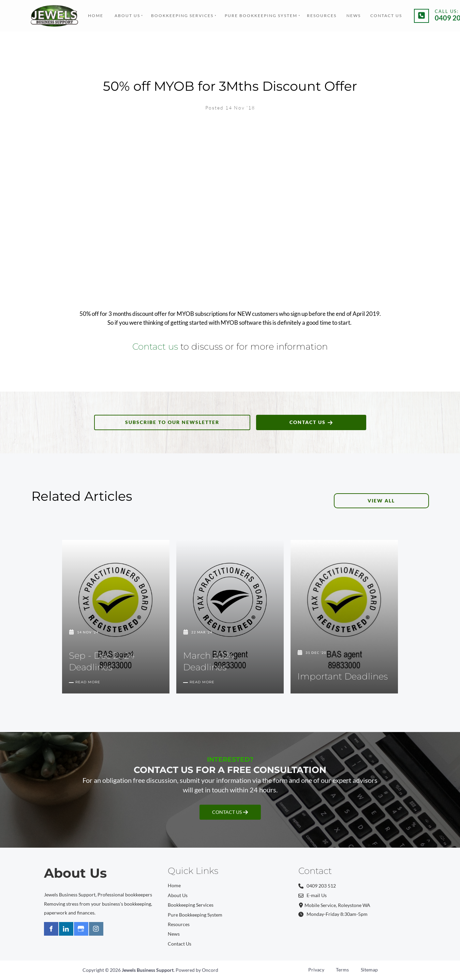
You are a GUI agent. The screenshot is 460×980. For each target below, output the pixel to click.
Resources (322, 16)
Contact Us (386, 16)
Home (96, 16)
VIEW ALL (416, 498)
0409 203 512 (317, 886)
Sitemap (369, 970)
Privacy (316, 970)
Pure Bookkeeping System (261, 16)
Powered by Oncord (197, 970)
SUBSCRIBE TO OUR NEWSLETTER (172, 419)
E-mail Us (313, 895)
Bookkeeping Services (182, 16)
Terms (342, 970)
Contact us (155, 346)
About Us (127, 16)
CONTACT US (311, 419)
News (354, 16)
